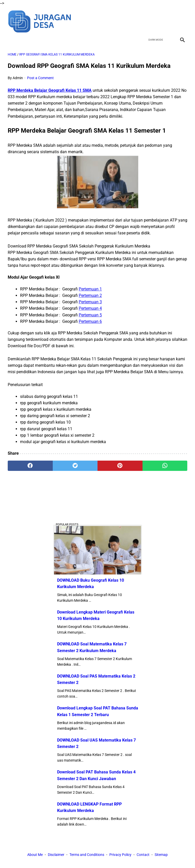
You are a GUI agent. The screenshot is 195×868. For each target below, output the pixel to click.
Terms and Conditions (87, 855)
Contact (143, 855)
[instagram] (182, 21)
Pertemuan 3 (90, 302)
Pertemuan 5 (90, 315)
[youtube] (170, 21)
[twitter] (158, 21)
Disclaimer (56, 855)
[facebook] (145, 21)
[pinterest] (120, 466)
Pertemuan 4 (90, 308)
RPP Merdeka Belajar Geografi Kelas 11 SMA (50, 90)
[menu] (11, 40)
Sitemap (161, 855)
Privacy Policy (120, 855)
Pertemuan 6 (90, 321)
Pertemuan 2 (90, 295)
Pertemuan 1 (90, 289)
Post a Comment (40, 78)
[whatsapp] (165, 466)
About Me (35, 855)
